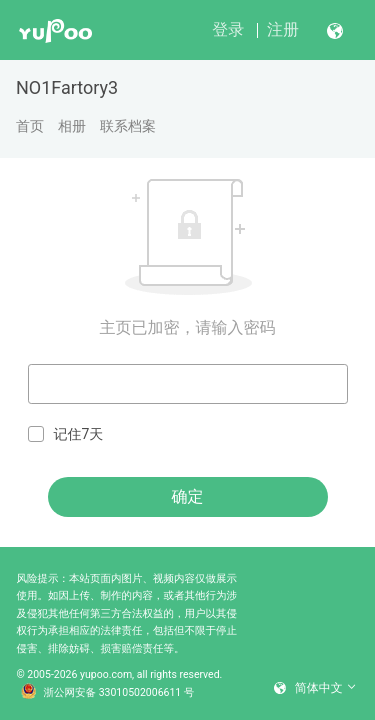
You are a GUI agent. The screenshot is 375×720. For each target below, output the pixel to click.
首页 (30, 126)
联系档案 (128, 126)
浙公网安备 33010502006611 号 (108, 693)
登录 (228, 29)
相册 (72, 126)
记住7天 (66, 434)
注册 (283, 29)
